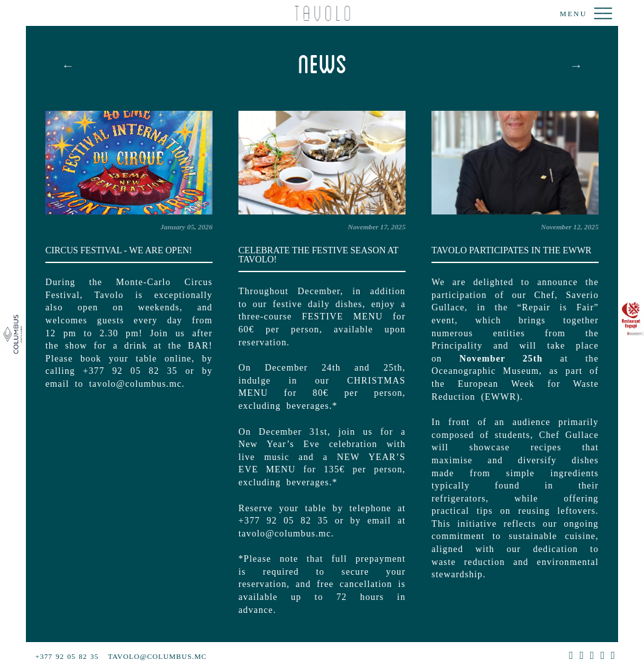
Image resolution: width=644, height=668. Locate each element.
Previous (68, 65)
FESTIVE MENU (342, 317)
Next (576, 65)
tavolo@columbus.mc (157, 656)
